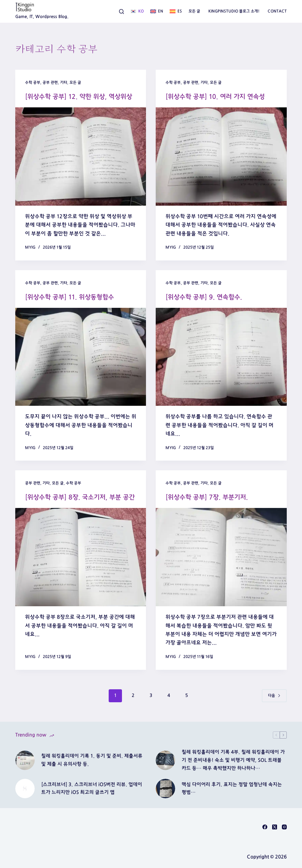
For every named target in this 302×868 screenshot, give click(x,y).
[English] (157, 11)
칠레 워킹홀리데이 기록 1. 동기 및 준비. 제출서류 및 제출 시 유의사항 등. (92, 760)
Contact (277, 11)
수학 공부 (33, 82)
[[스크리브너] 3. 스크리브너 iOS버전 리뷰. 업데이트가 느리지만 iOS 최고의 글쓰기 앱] (25, 789)
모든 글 (194, 11)
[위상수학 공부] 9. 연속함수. (204, 297)
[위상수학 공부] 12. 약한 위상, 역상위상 (79, 97)
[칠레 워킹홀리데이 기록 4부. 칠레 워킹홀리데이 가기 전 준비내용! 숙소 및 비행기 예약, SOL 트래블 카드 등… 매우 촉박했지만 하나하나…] (165, 760)
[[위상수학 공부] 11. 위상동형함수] (81, 357)
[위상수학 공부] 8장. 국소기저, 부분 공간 (80, 497)
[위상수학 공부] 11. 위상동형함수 (69, 297)
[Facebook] (265, 827)
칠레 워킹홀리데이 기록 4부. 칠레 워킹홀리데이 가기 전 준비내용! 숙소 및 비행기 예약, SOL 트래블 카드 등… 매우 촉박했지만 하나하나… (233, 760)
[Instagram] (284, 827)
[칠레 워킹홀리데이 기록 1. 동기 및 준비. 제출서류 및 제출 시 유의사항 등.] (25, 760)
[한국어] (137, 11)
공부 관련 (50, 82)
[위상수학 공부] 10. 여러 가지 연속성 (215, 97)
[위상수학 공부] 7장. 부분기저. (207, 497)
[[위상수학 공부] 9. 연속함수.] (221, 357)
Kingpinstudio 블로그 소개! (234, 11)
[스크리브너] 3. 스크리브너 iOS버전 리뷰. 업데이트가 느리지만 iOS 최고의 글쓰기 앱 (92, 789)
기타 (64, 82)
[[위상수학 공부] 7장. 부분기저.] (221, 557)
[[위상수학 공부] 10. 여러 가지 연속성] (221, 157)
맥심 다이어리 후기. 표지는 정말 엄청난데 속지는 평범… (232, 789)
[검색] (121, 12)
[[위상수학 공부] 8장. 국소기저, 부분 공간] (81, 557)
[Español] (176, 11)
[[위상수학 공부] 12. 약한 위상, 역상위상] (81, 157)
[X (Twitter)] (275, 827)
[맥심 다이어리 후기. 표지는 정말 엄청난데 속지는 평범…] (165, 789)
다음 (274, 695)
